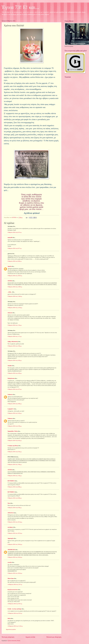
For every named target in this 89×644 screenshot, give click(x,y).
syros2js (10, 562)
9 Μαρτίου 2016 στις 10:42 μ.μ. (15, 544)
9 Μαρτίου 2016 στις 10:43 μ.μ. (15, 573)
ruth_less (10, 313)
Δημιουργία (10, 538)
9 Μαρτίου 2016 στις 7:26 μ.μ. (15, 476)
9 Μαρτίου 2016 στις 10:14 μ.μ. (15, 522)
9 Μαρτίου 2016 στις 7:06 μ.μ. (15, 465)
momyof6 (10, 238)
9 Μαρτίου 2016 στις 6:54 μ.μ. (15, 452)
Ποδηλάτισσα (11, 378)
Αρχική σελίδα (30, 637)
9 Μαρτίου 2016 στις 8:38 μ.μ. (15, 508)
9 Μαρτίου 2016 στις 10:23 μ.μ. (15, 533)
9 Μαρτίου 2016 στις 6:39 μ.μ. (15, 426)
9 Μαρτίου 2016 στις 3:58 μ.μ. (15, 346)
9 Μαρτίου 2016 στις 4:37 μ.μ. (15, 389)
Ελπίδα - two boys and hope (14, 609)
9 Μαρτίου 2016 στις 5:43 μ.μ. (15, 413)
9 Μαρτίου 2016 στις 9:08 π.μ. (15, 261)
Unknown (10, 394)
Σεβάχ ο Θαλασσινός (13, 342)
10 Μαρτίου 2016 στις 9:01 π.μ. (15, 604)
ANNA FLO (11, 513)
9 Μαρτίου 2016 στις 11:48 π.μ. (15, 296)
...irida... (10, 292)
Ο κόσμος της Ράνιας (13, 446)
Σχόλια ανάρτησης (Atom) (14, 641)
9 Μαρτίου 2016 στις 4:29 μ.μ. (15, 373)
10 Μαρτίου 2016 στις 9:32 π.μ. (15, 613)
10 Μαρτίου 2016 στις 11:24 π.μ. (15, 626)
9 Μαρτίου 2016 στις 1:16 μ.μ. (15, 325)
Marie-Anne (11, 578)
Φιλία (9, 618)
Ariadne (10, 366)
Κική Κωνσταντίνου (13, 590)
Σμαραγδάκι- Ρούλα (13, 431)
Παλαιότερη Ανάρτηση (54, 637)
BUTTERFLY (11, 481)
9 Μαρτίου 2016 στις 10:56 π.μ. (15, 276)
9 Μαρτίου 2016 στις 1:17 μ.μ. (15, 336)
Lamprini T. (11, 409)
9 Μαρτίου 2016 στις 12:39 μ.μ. (15, 308)
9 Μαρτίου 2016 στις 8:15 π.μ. (15, 232)
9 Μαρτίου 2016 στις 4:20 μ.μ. (15, 360)
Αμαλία (9, 266)
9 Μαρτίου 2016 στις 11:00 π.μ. (15, 287)
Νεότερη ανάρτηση (8, 637)
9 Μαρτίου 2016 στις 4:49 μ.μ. (15, 404)
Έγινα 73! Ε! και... (20, 7)
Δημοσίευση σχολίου (11, 629)
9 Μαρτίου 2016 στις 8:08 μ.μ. (15, 487)
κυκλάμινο (10, 527)
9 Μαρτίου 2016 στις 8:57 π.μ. (15, 248)
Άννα (9, 503)
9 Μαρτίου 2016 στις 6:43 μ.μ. (15, 441)
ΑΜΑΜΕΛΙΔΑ (11, 550)
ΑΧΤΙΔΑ (10, 281)
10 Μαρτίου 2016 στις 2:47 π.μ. (15, 585)
